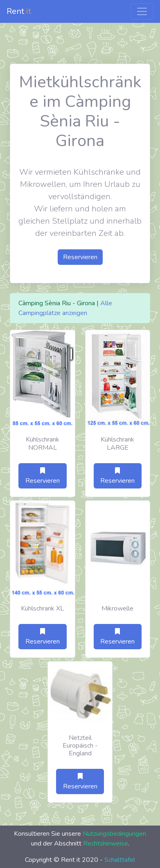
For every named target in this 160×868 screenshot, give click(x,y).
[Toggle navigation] (142, 11)
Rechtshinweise (106, 844)
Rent (19, 11)
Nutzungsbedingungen (114, 834)
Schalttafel (120, 860)
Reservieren (80, 257)
